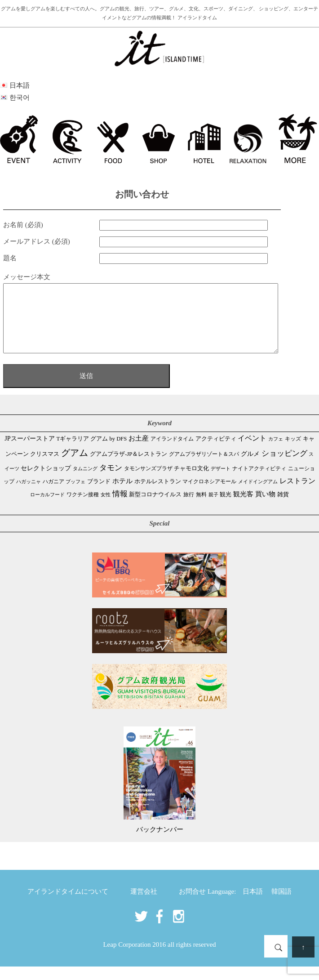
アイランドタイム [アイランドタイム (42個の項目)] (172, 452)
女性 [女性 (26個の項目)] (106, 508)
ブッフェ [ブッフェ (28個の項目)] (75, 495)
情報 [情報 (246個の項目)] (120, 507)
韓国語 (281, 905)
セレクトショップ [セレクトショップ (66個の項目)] (46, 482)
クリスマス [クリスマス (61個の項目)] (45, 467)
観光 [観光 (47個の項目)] (226, 508)
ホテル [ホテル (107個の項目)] (122, 494)
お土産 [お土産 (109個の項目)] (139, 452)
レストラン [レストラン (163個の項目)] (297, 494)
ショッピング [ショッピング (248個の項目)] (284, 467)
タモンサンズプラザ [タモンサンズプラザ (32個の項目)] (148, 482)
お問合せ (192, 905)
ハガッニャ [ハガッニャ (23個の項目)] (29, 495)
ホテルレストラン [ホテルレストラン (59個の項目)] (158, 495)
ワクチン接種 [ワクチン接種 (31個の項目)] (83, 508)
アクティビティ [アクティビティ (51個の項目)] (216, 452)
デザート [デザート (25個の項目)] (221, 482)
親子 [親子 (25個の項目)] (213, 508)
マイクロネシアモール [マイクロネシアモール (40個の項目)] (209, 495)
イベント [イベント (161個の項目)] (252, 452)
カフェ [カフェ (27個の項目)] (276, 452)
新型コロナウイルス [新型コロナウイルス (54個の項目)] (155, 508)
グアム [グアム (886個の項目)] (75, 466)
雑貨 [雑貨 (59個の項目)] (283, 508)
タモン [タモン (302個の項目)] (111, 481)
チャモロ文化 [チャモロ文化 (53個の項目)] (191, 482)
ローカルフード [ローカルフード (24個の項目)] (47, 508)
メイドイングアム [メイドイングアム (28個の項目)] (258, 495)
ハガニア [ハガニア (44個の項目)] (53, 495)
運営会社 (144, 905)
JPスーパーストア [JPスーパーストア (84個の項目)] (29, 452)
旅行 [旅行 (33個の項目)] (189, 508)
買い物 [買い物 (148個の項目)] (265, 507)
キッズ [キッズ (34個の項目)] (293, 452)
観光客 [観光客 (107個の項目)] (243, 508)
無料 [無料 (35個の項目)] (201, 508)
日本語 (253, 905)
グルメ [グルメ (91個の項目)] (250, 467)
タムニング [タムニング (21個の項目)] (85, 482)
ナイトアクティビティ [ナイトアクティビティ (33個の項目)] (259, 482)
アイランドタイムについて (68, 905)
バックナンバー (160, 843)
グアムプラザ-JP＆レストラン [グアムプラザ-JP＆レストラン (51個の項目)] (128, 468)
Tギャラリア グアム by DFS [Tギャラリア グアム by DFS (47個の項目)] (91, 452)
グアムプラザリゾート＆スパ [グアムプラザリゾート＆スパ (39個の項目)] (204, 468)
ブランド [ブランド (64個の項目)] (99, 495)
